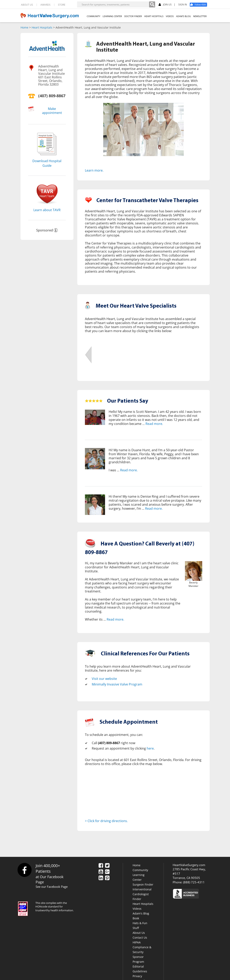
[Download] (47, 156)
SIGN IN (183, 5)
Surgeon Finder (143, 884)
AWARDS (45, 5)
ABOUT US (27, 5)
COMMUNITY (93, 16)
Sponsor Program (138, 959)
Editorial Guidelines (140, 969)
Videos (137, 909)
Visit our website (104, 679)
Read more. (154, 424)
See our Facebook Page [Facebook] (52, 887)
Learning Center (139, 877)
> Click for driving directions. (106, 821)
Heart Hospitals (42, 27)
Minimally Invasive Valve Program (117, 684)
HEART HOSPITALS (154, 16)
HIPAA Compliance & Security (142, 947)
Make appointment (52, 111)
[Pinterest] (107, 878)
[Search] (152, 4)
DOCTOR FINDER (133, 16)
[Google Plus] (107, 872)
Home (24, 27)
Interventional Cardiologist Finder (142, 894)
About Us (139, 933)
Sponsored (45, 230)
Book (136, 918)
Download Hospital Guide (47, 163)
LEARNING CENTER (112, 16)
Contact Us (140, 938)
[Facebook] (200, 5)
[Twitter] (107, 866)
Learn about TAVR (47, 210)
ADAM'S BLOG (183, 16)
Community (140, 870)
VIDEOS (170, 16)
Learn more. (94, 170)
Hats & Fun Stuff (140, 925)
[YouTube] (101, 872)
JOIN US (165, 5)
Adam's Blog (141, 913)
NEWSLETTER (200, 16)
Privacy (137, 976)
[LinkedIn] (101, 878)
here (150, 748)
